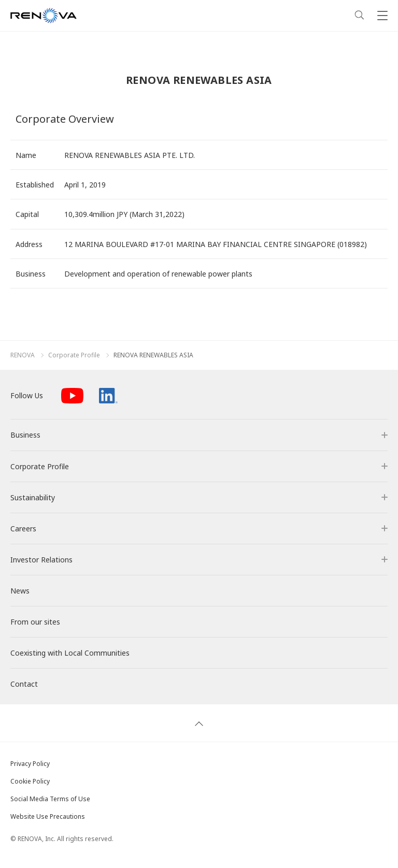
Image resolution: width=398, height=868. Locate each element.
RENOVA (23, 355)
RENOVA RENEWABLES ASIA (153, 355)
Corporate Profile (74, 355)
